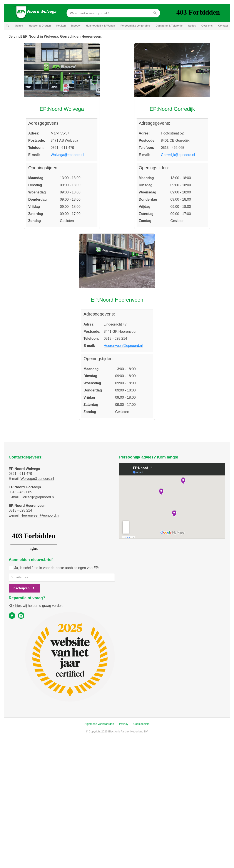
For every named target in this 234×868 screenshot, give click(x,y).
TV (8, 26)
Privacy (124, 724)
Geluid (19, 26)
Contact (223, 26)
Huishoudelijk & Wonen (100, 26)
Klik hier (15, 606)
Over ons (207, 26)
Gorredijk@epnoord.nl (178, 155)
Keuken (61, 26)
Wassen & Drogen (40, 26)
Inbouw (76, 26)
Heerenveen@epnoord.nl (123, 346)
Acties (192, 26)
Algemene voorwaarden (99, 724)
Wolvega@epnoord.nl (67, 155)
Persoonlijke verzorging (135, 26)
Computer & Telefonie (169, 26)
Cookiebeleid (141, 724)
